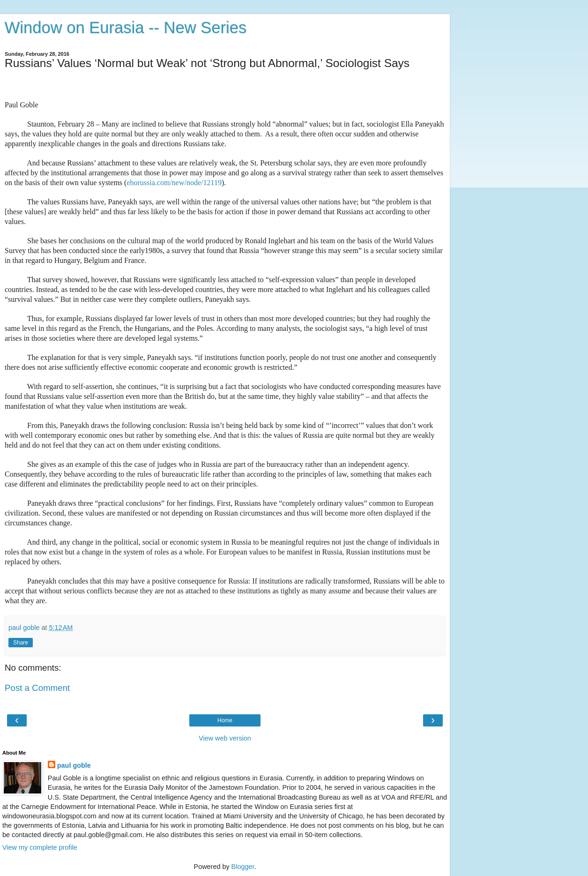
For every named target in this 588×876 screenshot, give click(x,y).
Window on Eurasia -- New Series (126, 28)
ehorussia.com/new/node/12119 (174, 183)
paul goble (74, 765)
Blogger (243, 867)
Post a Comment (37, 688)
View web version (225, 738)
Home (225, 720)
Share (21, 643)
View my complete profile (40, 847)
